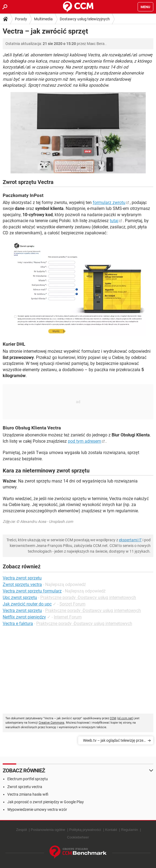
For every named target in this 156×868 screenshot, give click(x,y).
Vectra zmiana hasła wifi (28, 794)
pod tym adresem (84, 441)
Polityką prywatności (85, 830)
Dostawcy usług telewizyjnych (85, 19)
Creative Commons (52, 723)
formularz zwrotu (109, 203)
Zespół (21, 830)
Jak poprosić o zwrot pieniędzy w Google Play (46, 802)
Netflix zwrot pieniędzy (24, 617)
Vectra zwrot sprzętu (22, 610)
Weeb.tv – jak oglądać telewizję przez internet (114, 741)
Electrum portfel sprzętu (28, 779)
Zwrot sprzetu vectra (25, 787)
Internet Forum (68, 617)
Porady (21, 19)
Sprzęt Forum (72, 604)
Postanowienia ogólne (48, 830)
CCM (113, 718)
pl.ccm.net (125, 718)
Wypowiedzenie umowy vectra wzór (37, 809)
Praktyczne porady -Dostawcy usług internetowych (88, 597)
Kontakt (111, 830)
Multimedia (43, 19)
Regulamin (130, 830)
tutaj (114, 221)
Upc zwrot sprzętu (20, 597)
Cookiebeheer (78, 837)
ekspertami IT (130, 540)
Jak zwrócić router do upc (27, 604)
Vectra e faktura (18, 624)
